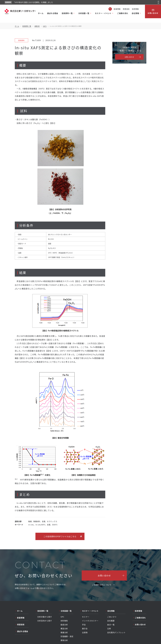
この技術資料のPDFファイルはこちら (60, 536)
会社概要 (111, 621)
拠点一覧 (111, 625)
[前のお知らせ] (158, 1)
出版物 (85, 632)
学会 (84, 625)
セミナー (86, 617)
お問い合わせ (153, 11)
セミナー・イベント (103, 13)
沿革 (109, 629)
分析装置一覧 (84, 13)
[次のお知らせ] (158, 3)
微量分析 (64, 632)
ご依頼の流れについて (102, 585)
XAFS (45, 26)
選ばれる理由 (53, 13)
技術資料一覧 (67, 13)
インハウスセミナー (90, 621)
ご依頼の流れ (123, 13)
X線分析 (37, 26)
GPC (62, 617)
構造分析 (64, 629)
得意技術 (126, 9)
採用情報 (135, 9)
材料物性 (64, 621)
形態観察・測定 (67, 636)
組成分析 (64, 625)
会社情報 (135, 13)
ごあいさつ (112, 617)
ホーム (41, 13)
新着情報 (117, 9)
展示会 (85, 629)
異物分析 (64, 640)
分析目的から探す (45, 621)
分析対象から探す (45, 617)
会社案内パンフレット (116, 632)
